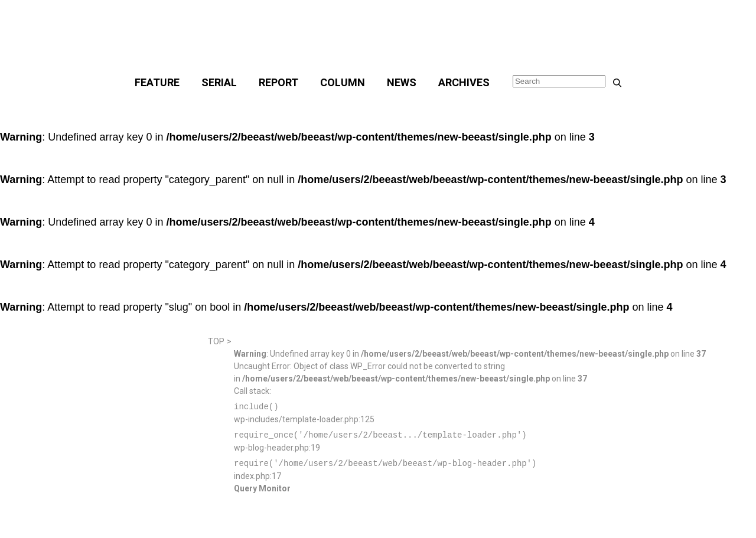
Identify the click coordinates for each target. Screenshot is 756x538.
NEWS (402, 82)
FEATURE (157, 82)
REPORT (278, 82)
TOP (216, 341)
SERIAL (219, 82)
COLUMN (343, 82)
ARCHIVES (464, 82)
